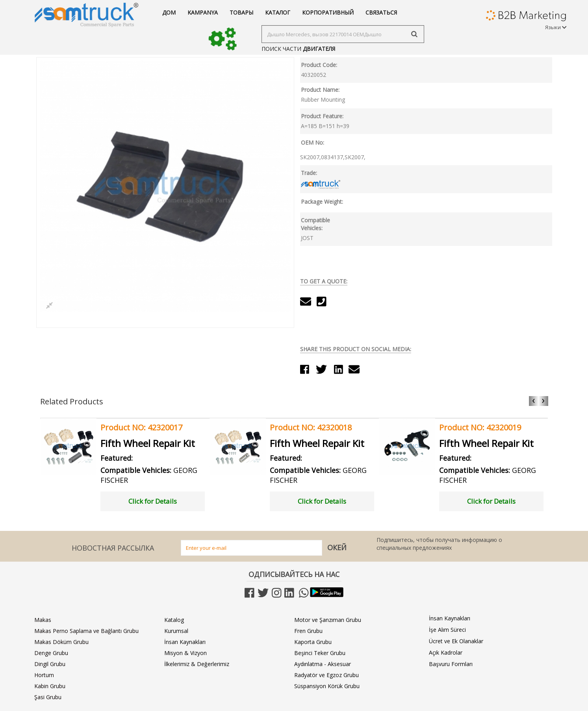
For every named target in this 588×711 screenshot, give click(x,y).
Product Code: (319, 65)
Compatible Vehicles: (315, 224)
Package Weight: (322, 202)
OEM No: (313, 142)
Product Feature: (322, 116)
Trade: (309, 173)
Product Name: (320, 90)
